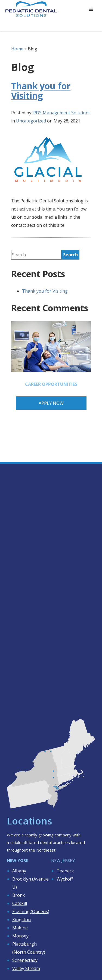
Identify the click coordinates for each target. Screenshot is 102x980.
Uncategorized (31, 121)
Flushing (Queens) (31, 911)
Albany (19, 871)
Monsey (20, 936)
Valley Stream (26, 968)
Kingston (21, 920)
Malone (20, 928)
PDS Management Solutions (62, 113)
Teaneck (65, 871)
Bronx (18, 895)
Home (17, 49)
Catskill (20, 903)
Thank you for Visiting (41, 91)
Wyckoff (65, 879)
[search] (70, 255)
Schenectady (25, 960)
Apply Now (51, 403)
